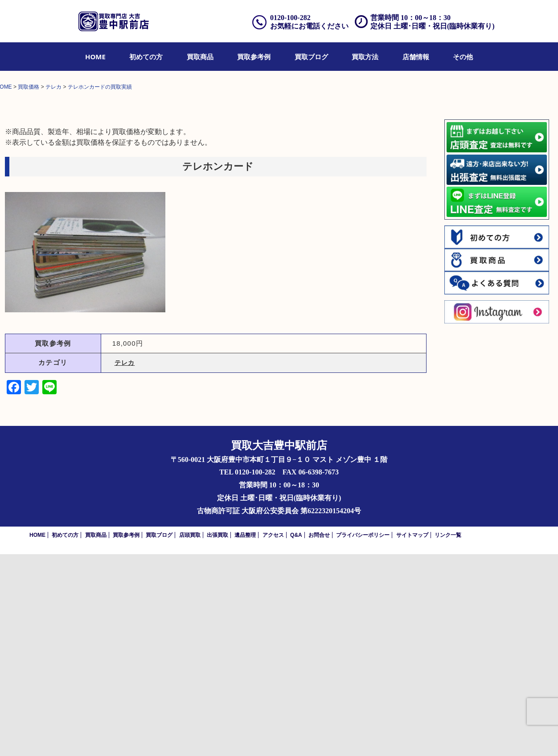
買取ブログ (311, 57)
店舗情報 (416, 57)
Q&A (296, 737)
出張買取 (217, 737)
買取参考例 (254, 57)
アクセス (273, 737)
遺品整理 (245, 737)
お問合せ (319, 737)
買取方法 (365, 57)
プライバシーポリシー (363, 737)
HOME (95, 57)
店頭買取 (190, 737)
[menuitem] (95, 57)
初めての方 (146, 57)
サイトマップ (412, 737)
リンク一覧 (448, 737)
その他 (463, 57)
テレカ (125, 565)
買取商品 (200, 57)
